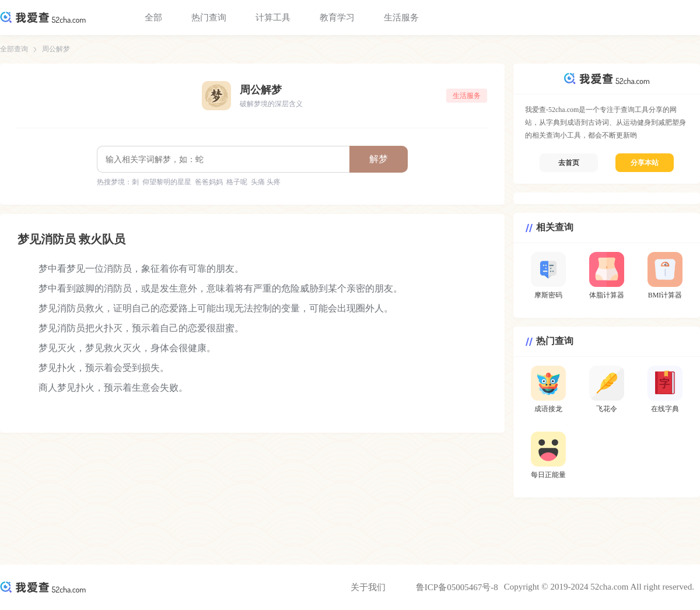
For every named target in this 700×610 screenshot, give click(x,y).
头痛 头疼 (266, 182)
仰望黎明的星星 (167, 182)
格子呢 (237, 182)
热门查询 (209, 17)
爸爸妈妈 (209, 182)
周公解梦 (56, 49)
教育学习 (337, 17)
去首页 (569, 163)
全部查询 (14, 49)
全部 (153, 17)
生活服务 (401, 17)
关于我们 (368, 587)
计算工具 (273, 17)
